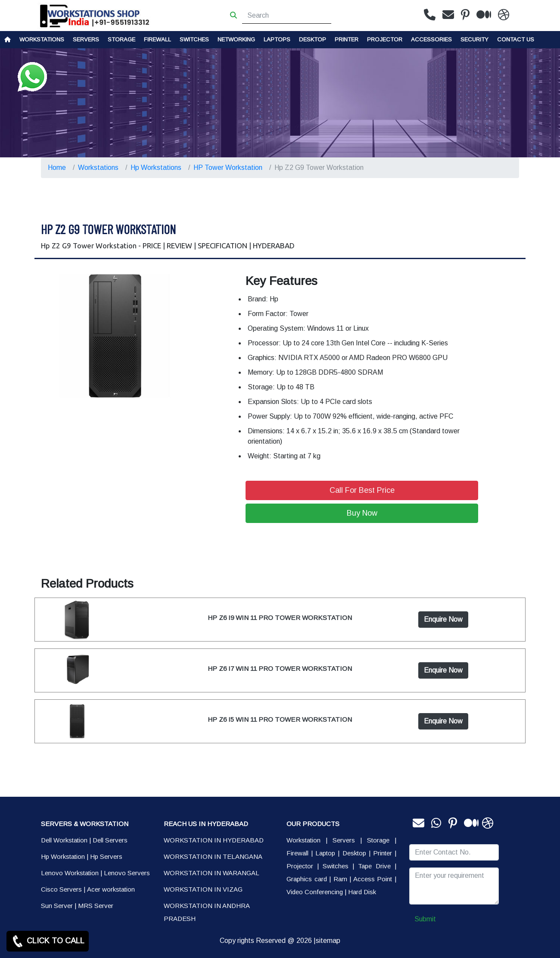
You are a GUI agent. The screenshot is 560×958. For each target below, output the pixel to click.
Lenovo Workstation (70, 873)
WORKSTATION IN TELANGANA (213, 856)
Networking (236, 39)
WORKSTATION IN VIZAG (203, 889)
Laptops (277, 39)
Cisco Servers (61, 889)
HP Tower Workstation (228, 167)
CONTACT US (516, 39)
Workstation (303, 840)
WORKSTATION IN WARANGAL (212, 873)
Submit (425, 919)
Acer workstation (111, 889)
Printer (383, 853)
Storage (378, 840)
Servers (86, 39)
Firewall (157, 39)
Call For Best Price (362, 490)
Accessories (431, 39)
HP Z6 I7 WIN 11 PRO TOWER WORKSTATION (280, 668)
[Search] (287, 16)
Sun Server (57, 906)
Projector (385, 39)
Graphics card (307, 879)
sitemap (328, 941)
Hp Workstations (156, 167)
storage (121, 39)
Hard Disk (362, 892)
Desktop (313, 39)
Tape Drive (374, 866)
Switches (194, 39)
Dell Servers (110, 840)
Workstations (42, 39)
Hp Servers (106, 856)
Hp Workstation (63, 856)
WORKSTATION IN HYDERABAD (214, 840)
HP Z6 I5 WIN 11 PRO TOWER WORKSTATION (280, 719)
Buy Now (362, 513)
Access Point (373, 879)
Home (57, 167)
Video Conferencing (315, 892)
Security (474, 39)
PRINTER (347, 39)
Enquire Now (443, 619)
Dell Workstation (64, 840)
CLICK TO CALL (48, 941)
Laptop (325, 853)
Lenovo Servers (127, 873)
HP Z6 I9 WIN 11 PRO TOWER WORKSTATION (280, 618)
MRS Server (96, 906)
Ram (340, 879)
